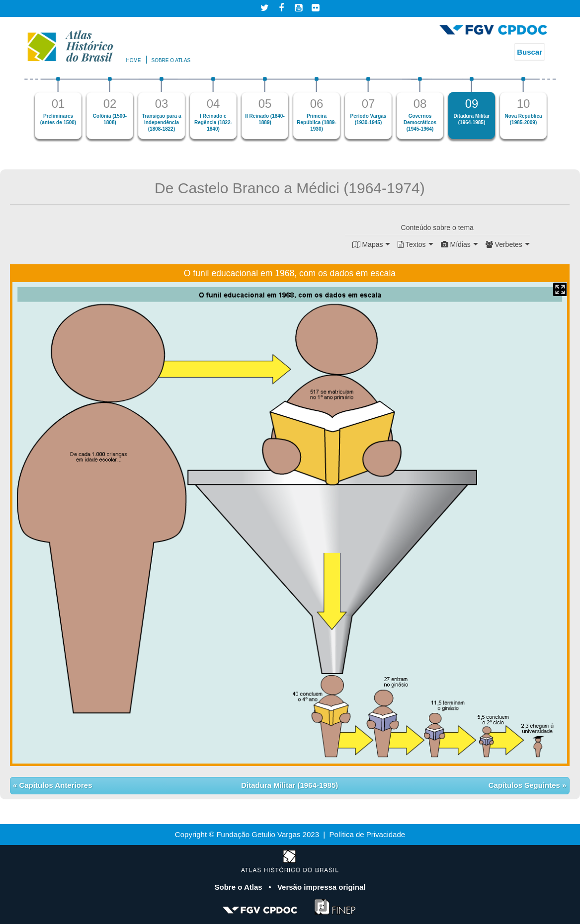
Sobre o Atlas (239, 887)
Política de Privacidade (368, 834)
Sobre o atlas (171, 60)
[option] (58, 108)
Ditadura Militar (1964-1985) (290, 785)
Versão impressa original (322, 887)
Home (134, 60)
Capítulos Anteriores (54, 785)
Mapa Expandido (560, 289)
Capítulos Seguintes (525, 785)
